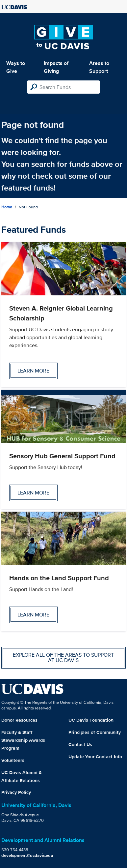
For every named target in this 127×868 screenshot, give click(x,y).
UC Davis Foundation (91, 720)
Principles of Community (95, 732)
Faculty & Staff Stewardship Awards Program (23, 740)
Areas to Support (99, 67)
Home (7, 207)
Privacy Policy (16, 792)
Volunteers (13, 760)
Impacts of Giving (56, 67)
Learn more (33, 371)
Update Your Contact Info (95, 757)
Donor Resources (19, 720)
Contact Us (80, 744)
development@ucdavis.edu (27, 855)
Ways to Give (16, 67)
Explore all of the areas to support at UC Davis (63, 658)
